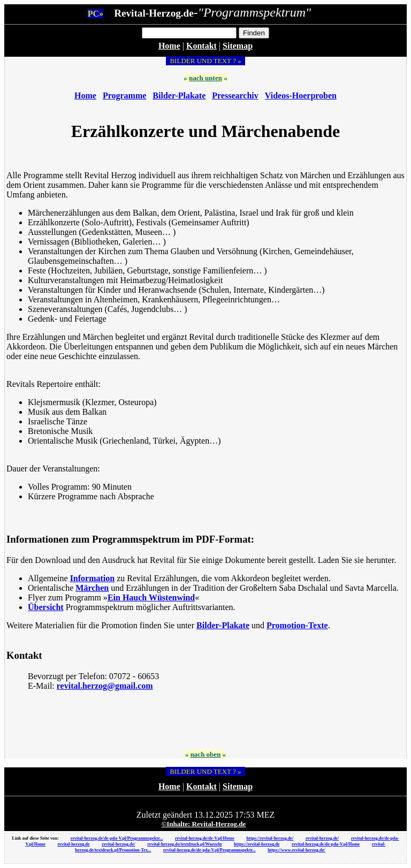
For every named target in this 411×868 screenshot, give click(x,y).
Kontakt (201, 46)
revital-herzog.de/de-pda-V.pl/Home (326, 844)
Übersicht (46, 607)
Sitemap (238, 46)
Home (169, 46)
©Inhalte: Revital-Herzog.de (204, 824)
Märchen (92, 588)
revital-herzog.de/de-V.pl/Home (205, 838)
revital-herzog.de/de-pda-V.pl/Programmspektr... (117, 838)
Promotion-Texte (297, 625)
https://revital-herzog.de (257, 844)
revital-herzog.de (74, 844)
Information (93, 578)
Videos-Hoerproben (301, 96)
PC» (96, 14)
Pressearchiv (235, 96)
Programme (124, 96)
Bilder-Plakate (179, 96)
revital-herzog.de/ (322, 838)
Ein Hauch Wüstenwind (151, 597)
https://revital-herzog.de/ (270, 838)
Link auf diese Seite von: (36, 838)
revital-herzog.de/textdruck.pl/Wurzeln (184, 844)
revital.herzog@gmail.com (105, 686)
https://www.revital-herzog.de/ (296, 850)
